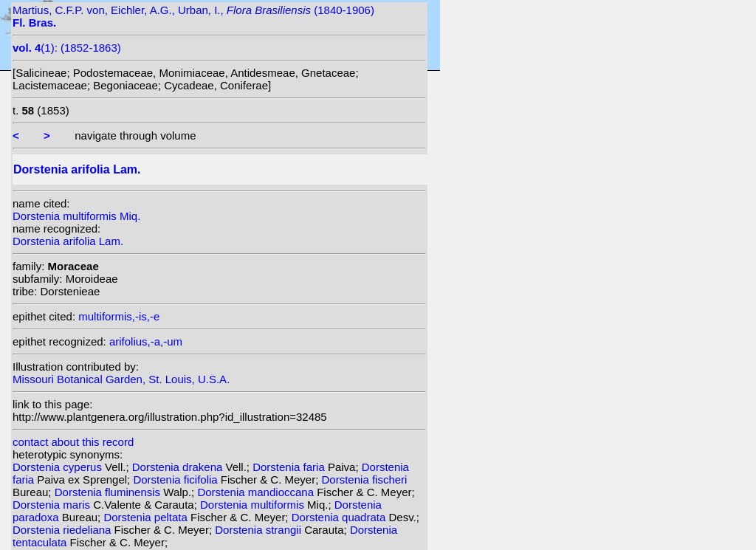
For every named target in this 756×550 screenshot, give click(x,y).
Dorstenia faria (290, 467)
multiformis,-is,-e (119, 316)
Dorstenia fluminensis (109, 492)
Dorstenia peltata (147, 517)
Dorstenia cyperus (59, 467)
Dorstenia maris (53, 505)
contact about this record (73, 442)
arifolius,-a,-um (146, 341)
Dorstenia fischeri (365, 479)
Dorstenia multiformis (254, 505)
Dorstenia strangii (260, 530)
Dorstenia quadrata (340, 517)
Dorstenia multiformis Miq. (76, 216)
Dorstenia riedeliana (63, 530)
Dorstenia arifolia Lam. (68, 241)
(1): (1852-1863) (67, 48)
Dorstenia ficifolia (176, 479)
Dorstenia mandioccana (257, 492)
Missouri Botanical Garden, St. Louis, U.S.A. (121, 379)
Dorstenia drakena (179, 467)
